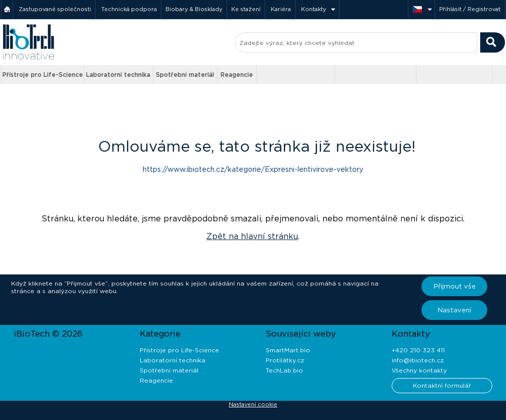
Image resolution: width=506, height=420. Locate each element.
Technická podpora (129, 9)
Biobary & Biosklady (194, 9)
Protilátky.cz (285, 360)
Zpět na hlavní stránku (252, 236)
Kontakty (314, 9)
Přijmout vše (455, 286)
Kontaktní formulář (442, 385)
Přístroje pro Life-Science (43, 75)
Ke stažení (246, 9)
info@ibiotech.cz (418, 360)
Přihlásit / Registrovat (470, 9)
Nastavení (454, 310)
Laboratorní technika (118, 75)
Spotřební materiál (185, 75)
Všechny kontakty (419, 370)
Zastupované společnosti (55, 9)
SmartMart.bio (288, 350)
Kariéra (281, 9)
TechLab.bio (284, 370)
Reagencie (237, 75)
